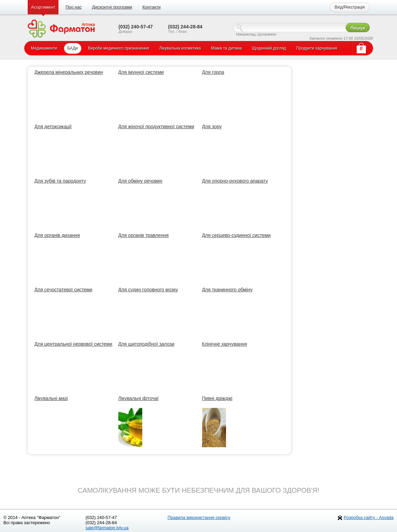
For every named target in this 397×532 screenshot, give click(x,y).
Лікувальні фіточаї (138, 398)
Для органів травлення (144, 235)
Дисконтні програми (112, 7)
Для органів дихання (57, 235)
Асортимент (43, 7)
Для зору (212, 127)
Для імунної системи (141, 72)
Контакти (151, 7)
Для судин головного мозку (148, 290)
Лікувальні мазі (51, 398)
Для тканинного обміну (227, 290)
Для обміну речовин (140, 181)
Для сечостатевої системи (63, 290)
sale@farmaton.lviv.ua (107, 528)
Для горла (213, 72)
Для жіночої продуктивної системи (156, 127)
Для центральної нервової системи (74, 344)
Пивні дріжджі (217, 398)
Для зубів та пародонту (60, 181)
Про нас (74, 7)
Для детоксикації (53, 127)
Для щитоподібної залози (147, 344)
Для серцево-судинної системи (236, 235)
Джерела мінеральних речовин (69, 72)
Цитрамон (267, 34)
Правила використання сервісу (199, 517)
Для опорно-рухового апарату (235, 181)
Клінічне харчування (225, 344)
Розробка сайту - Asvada (369, 517)
